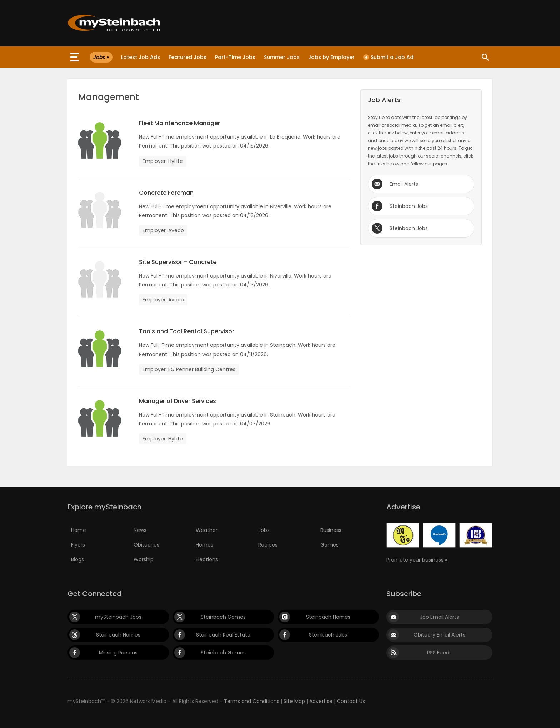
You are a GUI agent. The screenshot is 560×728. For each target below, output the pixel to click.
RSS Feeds (439, 653)
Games (329, 545)
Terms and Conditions (252, 701)
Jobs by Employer (331, 57)
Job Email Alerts (439, 617)
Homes (204, 545)
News (140, 530)
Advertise (321, 701)
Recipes (268, 545)
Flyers (78, 545)
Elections (207, 559)
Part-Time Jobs (235, 57)
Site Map (294, 701)
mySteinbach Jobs (118, 617)
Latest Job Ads (141, 57)
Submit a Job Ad (388, 57)
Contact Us (351, 701)
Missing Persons (118, 653)
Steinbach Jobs (409, 206)
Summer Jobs (282, 57)
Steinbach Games (223, 617)
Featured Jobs (187, 57)
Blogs (77, 559)
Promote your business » (417, 560)
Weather (207, 530)
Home (79, 530)
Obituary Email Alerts (439, 635)
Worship (144, 559)
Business (331, 530)
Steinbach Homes (328, 617)
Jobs (264, 530)
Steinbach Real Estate (223, 635)
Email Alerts (404, 184)
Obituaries (146, 545)
